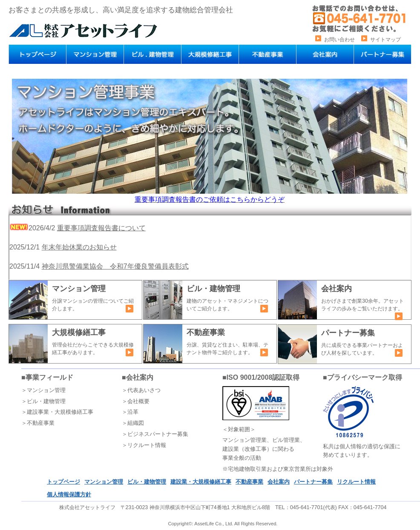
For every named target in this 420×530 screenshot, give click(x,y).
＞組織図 (133, 423)
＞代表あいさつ (141, 390)
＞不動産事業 (38, 423)
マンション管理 (104, 482)
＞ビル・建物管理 (43, 401)
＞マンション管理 (43, 390)
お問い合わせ (339, 40)
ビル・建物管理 (147, 482)
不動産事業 (249, 482)
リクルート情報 (356, 482)
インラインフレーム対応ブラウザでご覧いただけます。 (210, 247)
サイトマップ (385, 40)
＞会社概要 (136, 401)
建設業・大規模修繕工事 (201, 482)
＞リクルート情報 (144, 445)
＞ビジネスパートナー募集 (155, 434)
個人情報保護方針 (69, 494)
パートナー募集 (313, 482)
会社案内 (279, 482)
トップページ (63, 482)
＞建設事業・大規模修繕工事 (57, 412)
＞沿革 (130, 412)
